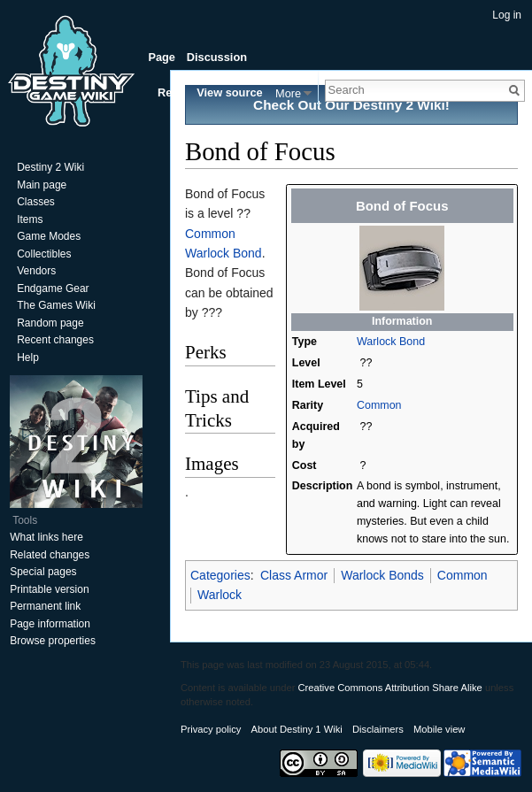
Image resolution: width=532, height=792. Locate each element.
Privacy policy (211, 729)
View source (229, 92)
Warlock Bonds (382, 575)
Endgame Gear (53, 288)
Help (28, 358)
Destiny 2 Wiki (50, 167)
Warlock (220, 595)
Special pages (43, 572)
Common (379, 405)
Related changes (50, 555)
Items (30, 219)
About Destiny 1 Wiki (297, 729)
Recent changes (55, 340)
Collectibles (44, 254)
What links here (46, 537)
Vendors (36, 271)
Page (162, 57)
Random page (50, 323)
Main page (42, 185)
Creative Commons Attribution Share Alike (389, 688)
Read (171, 92)
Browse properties (53, 641)
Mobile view (439, 729)
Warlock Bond (391, 342)
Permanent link (45, 606)
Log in (507, 15)
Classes (36, 202)
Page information (50, 624)
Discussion (217, 57)
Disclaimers (378, 729)
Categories (220, 575)
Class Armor (294, 575)
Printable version (49, 589)
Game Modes (49, 236)
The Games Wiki (56, 305)
